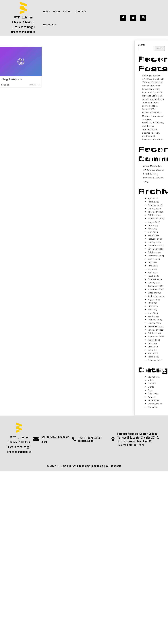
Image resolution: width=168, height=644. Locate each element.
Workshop (153, 407)
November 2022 (156, 330)
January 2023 (154, 323)
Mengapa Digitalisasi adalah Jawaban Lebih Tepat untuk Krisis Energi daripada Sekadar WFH (153, 103)
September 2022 (156, 337)
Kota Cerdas (154, 394)
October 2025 (154, 215)
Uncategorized (155, 404)
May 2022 (152, 350)
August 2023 (154, 300)
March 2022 (153, 357)
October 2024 (154, 252)
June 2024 (153, 266)
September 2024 (156, 256)
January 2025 (154, 242)
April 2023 (153, 313)
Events (151, 387)
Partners (152, 397)
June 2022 (153, 347)
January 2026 (154, 209)
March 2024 (153, 276)
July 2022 (152, 343)
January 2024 (154, 283)
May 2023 (152, 310)
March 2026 (153, 202)
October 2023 (154, 293)
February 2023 (155, 320)
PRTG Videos (154, 400)
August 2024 (154, 259)
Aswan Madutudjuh (152, 166)
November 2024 (156, 249)
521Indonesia (114, 466)
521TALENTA (154, 377)
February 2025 (155, 239)
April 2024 (153, 272)
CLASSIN (152, 384)
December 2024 (156, 246)
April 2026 (153, 198)
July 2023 (152, 303)
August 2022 (154, 340)
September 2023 (156, 296)
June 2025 (153, 225)
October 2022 (154, 333)
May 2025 (152, 229)
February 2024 (155, 279)
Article (151, 380)
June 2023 (153, 306)
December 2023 (156, 286)
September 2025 (156, 219)
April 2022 (153, 353)
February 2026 (155, 205)
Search (142, 45)
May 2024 (152, 269)
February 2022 (155, 360)
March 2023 (153, 316)
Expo (150, 390)
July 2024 (152, 262)
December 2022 (156, 326)
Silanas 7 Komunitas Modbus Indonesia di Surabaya (153, 116)
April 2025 (153, 232)
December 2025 (155, 212)
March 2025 (153, 235)
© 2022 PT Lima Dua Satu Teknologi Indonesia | (76, 466)
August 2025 (154, 222)
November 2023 (156, 289)
